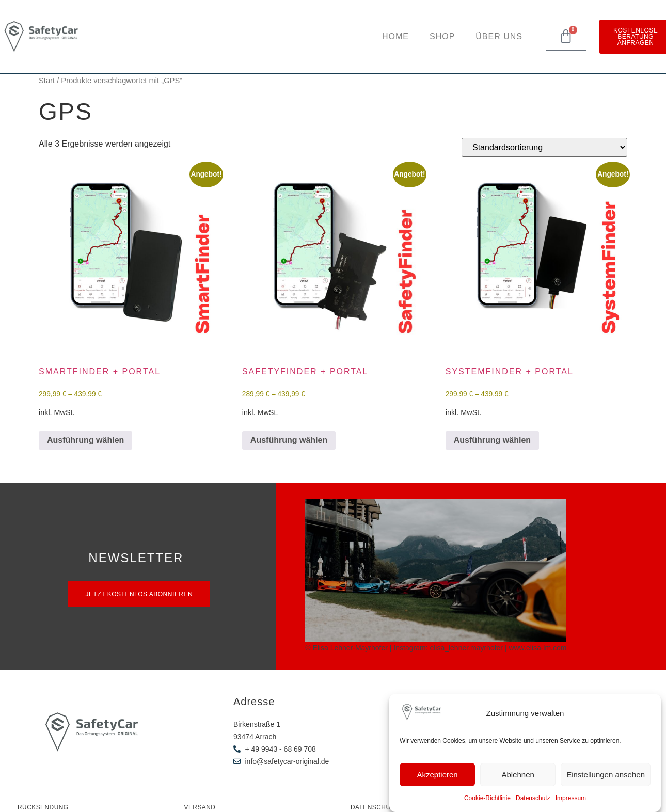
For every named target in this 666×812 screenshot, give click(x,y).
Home (395, 36)
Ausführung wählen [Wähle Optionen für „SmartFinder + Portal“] (85, 440)
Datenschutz (533, 798)
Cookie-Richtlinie (487, 798)
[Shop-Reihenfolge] (544, 147)
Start (47, 81)
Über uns (499, 36)
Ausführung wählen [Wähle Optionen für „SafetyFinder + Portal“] (289, 440)
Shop (442, 36)
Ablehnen (518, 775)
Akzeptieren (437, 775)
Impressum (571, 798)
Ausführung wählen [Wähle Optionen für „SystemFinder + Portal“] (492, 440)
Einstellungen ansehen (606, 775)
